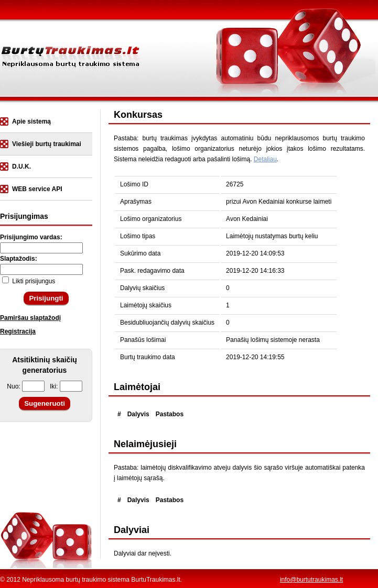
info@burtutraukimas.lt (311, 580)
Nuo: (26, 386)
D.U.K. (21, 167)
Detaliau (265, 159)
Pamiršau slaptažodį (30, 318)
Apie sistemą (31, 121)
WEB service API (37, 189)
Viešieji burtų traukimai (47, 144)
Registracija (18, 331)
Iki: (66, 386)
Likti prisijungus (29, 281)
